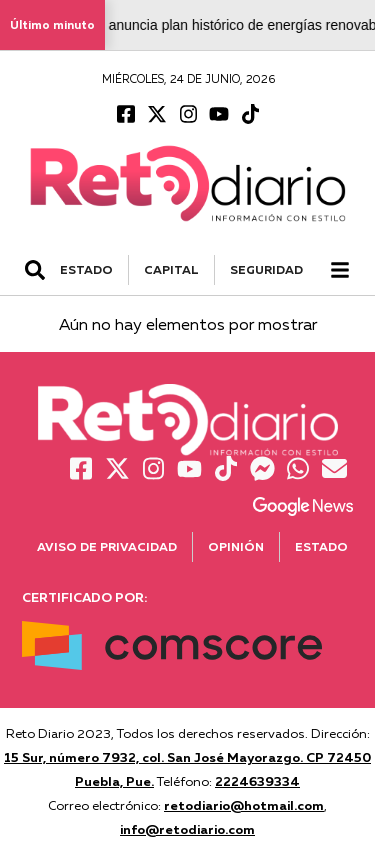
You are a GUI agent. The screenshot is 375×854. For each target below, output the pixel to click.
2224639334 (257, 781)
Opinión (236, 546)
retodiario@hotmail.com (244, 805)
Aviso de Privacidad (107, 546)
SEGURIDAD (266, 269)
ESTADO (86, 269)
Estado (321, 546)
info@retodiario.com (187, 829)
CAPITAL (171, 269)
